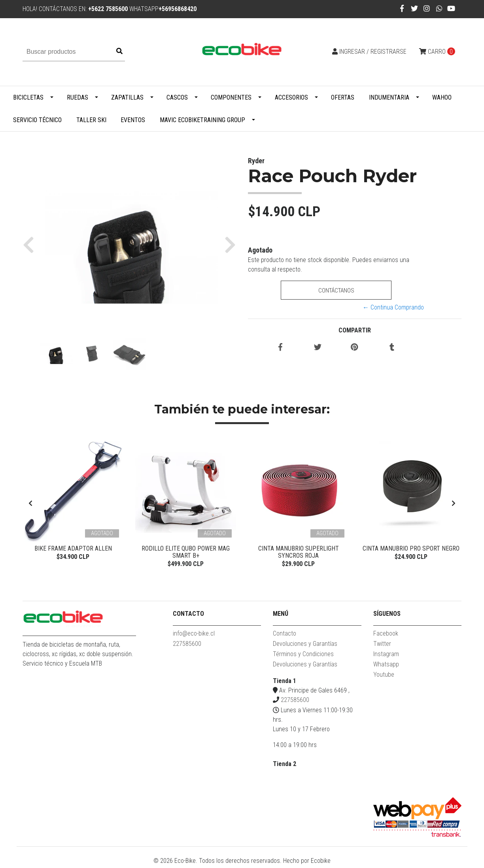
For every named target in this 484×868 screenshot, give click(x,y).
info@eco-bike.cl (194, 636)
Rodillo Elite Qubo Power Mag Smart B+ (186, 552)
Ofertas (343, 97)
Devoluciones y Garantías (305, 646)
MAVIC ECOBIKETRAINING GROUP (202, 120)
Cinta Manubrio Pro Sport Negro (411, 548)
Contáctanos (336, 290)
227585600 (187, 646)
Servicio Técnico (37, 120)
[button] (31, 244)
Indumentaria (389, 97)
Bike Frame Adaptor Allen (73, 548)
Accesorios (291, 97)
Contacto (285, 636)
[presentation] (30, 505)
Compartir (355, 330)
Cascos (177, 97)
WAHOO (442, 97)
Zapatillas (127, 97)
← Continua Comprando (393, 307)
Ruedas (78, 97)
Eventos (133, 120)
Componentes (231, 97)
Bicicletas (28, 97)
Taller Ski (91, 120)
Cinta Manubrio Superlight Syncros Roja (299, 552)
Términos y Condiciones (303, 657)
